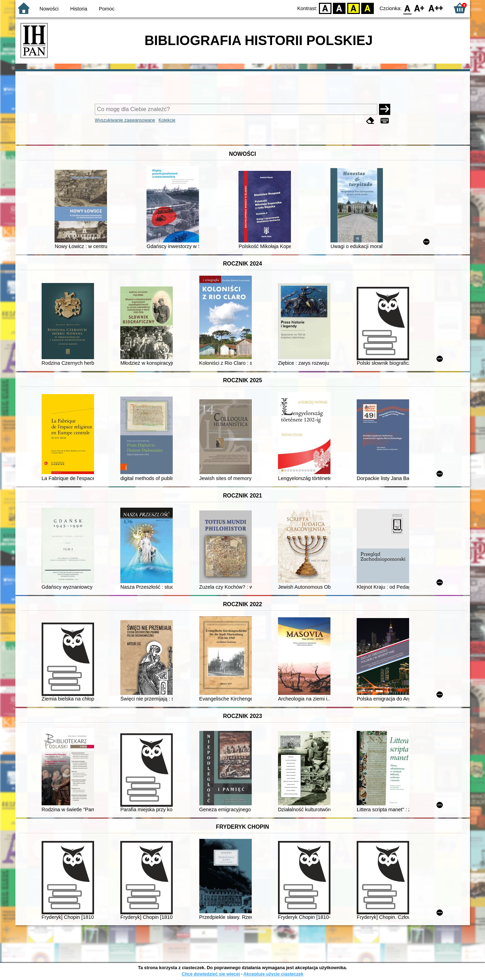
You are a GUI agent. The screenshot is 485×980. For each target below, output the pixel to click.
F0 (408, 8)
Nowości (49, 9)
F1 (419, 8)
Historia (79, 9)
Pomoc (107, 9)
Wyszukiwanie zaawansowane (125, 120)
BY (368, 8)
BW (340, 8)
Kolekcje (167, 120)
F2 (436, 8)
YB (353, 8)
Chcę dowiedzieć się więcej (211, 974)
